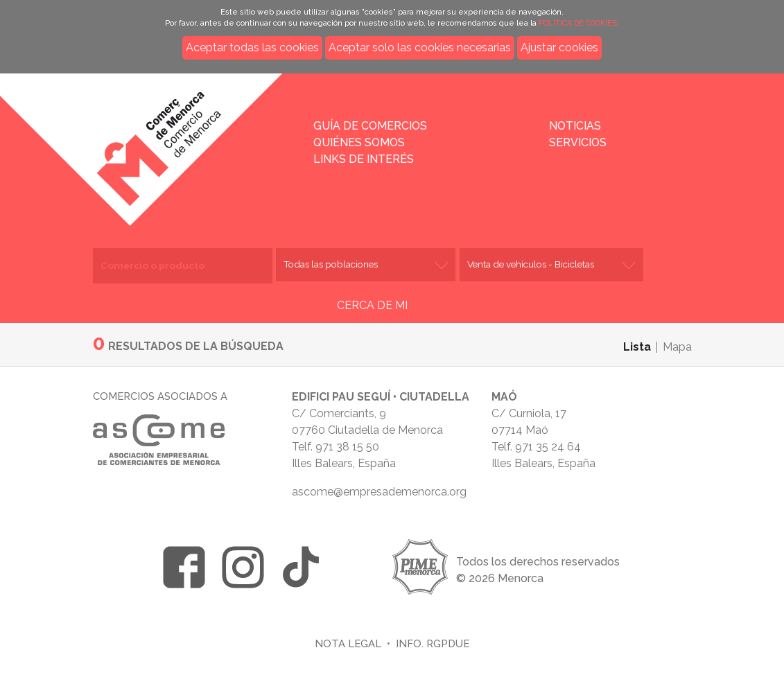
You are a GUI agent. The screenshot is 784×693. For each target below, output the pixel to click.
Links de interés (364, 159)
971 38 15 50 (347, 447)
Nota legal (348, 643)
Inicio (181, 140)
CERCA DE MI (372, 305)
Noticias (575, 126)
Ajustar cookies (559, 47)
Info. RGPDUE (433, 643)
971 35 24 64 (548, 447)
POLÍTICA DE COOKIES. (579, 23)
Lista (637, 347)
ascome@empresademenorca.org (379, 492)
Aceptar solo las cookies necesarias (420, 47)
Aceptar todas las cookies (252, 47)
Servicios (578, 142)
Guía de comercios (370, 126)
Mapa (677, 347)
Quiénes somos (359, 142)
